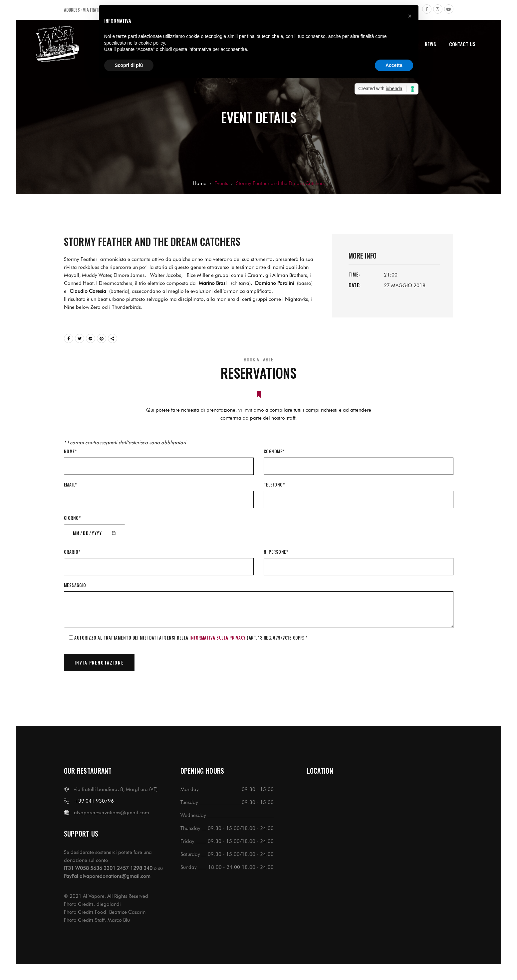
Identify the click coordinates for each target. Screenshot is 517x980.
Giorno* (72, 518)
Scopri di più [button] (129, 65)
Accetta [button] (394, 65)
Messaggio (75, 585)
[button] (410, 16)
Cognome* (274, 451)
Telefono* (274, 485)
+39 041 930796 (94, 801)
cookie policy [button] (152, 43)
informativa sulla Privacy (218, 638)
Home (200, 183)
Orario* (72, 552)
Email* (70, 485)
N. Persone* (276, 552)
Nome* (70, 451)
